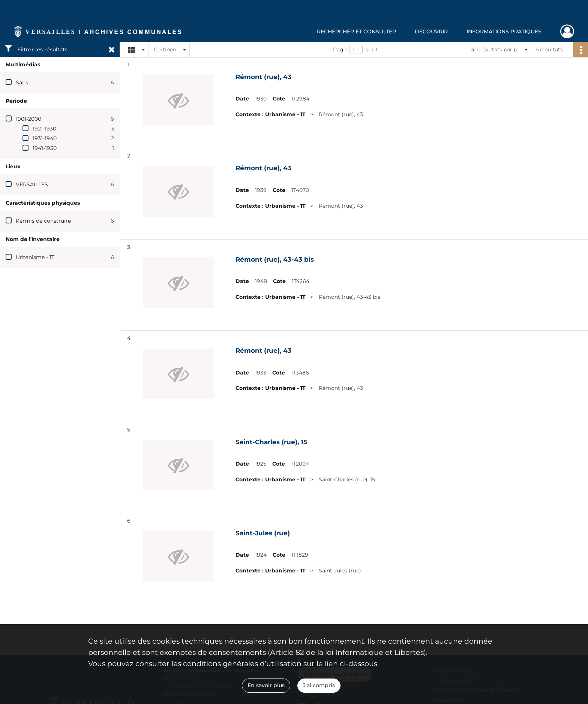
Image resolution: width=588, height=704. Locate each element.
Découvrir (431, 31)
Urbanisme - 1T (35, 257)
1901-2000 (28, 119)
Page (340, 49)
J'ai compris (319, 685)
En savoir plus (266, 685)
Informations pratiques (504, 31)
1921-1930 (44, 129)
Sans (22, 82)
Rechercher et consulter (356, 31)
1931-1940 (45, 138)
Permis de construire (43, 221)
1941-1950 (45, 148)
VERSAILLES (32, 184)
